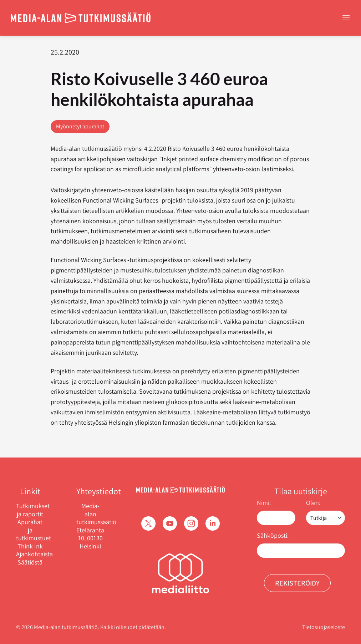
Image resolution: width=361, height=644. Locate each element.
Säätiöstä (30, 562)
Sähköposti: (273, 535)
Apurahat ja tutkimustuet (30, 530)
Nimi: (264, 503)
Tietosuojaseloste (324, 627)
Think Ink (30, 546)
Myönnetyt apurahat (80, 126)
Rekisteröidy (297, 583)
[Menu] (346, 18)
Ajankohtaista (30, 554)
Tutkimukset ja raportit (30, 510)
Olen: (313, 503)
